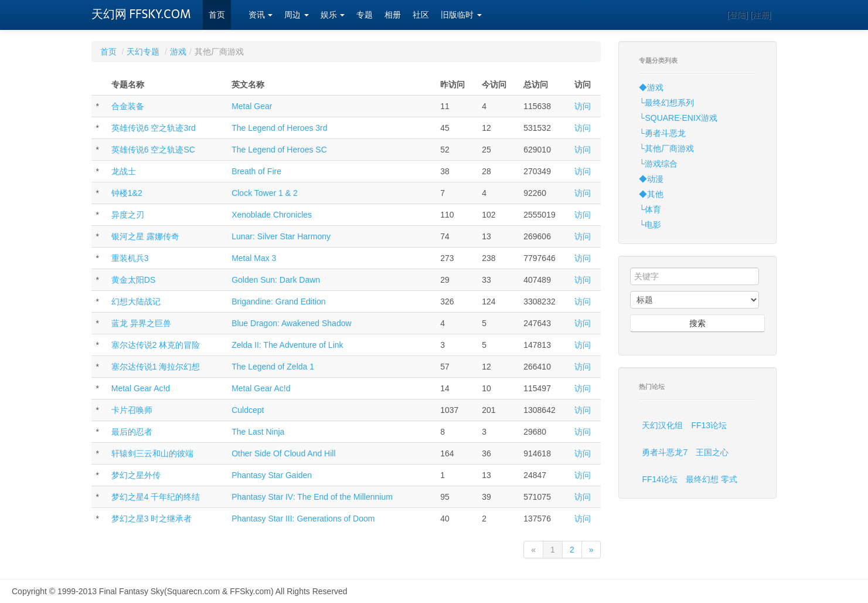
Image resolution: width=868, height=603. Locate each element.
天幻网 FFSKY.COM (141, 14)
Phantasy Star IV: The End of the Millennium (312, 497)
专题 (365, 15)
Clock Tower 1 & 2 (265, 193)
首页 (217, 15)
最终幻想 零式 (712, 479)
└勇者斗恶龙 (662, 133)
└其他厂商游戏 (666, 148)
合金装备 (128, 106)
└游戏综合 (658, 164)
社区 (421, 15)
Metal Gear (252, 106)
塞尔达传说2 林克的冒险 (156, 345)
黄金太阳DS (133, 280)
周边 (297, 15)
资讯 (261, 15)
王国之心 (712, 452)
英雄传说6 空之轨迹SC (153, 150)
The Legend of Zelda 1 (273, 367)
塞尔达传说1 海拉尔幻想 (156, 367)
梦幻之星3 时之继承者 (152, 519)
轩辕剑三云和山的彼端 (152, 453)
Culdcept (248, 410)
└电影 (650, 225)
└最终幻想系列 (666, 103)
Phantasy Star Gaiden (272, 475)
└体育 (650, 209)
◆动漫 (651, 179)
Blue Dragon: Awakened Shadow (291, 323)
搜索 (697, 323)
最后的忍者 (132, 432)
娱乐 (333, 15)
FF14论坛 (660, 479)
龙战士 (124, 171)
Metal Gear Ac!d (141, 388)
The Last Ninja (258, 432)
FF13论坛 (709, 425)
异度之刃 (128, 215)
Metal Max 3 (254, 258)
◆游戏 (651, 87)
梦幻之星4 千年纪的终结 (156, 497)
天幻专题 (143, 52)
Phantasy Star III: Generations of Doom (303, 519)
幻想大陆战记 (136, 301)
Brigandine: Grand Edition (278, 301)
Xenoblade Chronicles (272, 215)
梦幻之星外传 (136, 475)
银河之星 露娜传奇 (145, 236)
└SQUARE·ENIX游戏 (678, 118)
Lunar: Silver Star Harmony (281, 236)
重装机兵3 (130, 258)
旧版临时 (461, 15)
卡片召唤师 (132, 410)
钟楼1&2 (127, 193)
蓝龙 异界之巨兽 (141, 323)
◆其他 (651, 194)
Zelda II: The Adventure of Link (287, 345)
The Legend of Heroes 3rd (279, 128)
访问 (583, 106)
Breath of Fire (256, 171)
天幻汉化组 (662, 425)
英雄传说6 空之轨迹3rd (154, 128)
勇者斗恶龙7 (665, 452)
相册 (393, 15)
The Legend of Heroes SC (279, 150)
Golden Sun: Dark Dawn (276, 280)
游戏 (178, 52)
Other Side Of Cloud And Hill (283, 453)
